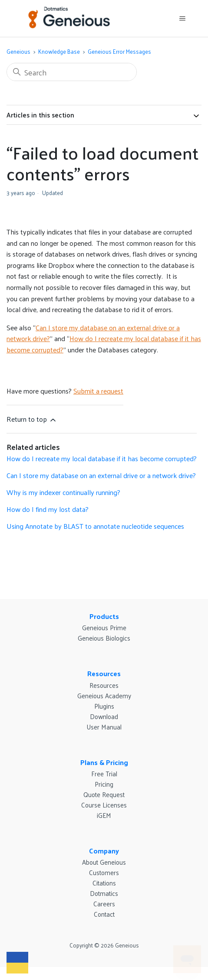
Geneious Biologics (104, 638)
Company (104, 851)
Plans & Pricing (104, 762)
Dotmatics (104, 893)
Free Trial (104, 773)
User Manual (104, 727)
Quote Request (104, 794)
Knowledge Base (59, 51)
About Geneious (104, 862)
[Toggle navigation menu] (182, 19)
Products (104, 616)
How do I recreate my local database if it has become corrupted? (104, 344)
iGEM (104, 815)
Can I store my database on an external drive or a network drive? (101, 475)
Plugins (104, 706)
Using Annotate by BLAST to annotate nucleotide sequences (95, 526)
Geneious (18, 51)
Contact (104, 914)
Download (104, 716)
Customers (104, 872)
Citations (104, 883)
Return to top (32, 419)
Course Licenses (104, 805)
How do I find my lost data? (48, 509)
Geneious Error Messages (119, 51)
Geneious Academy (104, 695)
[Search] (72, 72)
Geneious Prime (104, 627)
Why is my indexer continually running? (63, 492)
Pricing (104, 784)
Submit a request (98, 391)
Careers (104, 903)
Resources (104, 673)
